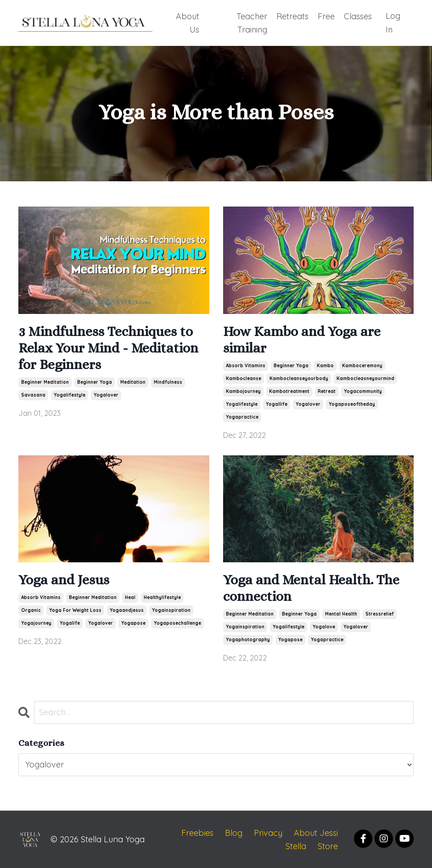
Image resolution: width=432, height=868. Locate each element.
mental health (341, 613)
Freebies (197, 832)
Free (326, 15)
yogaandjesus (127, 609)
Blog (234, 832)
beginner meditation (45, 381)
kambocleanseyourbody (299, 378)
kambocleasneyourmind (365, 378)
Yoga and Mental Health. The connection (311, 587)
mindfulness (168, 381)
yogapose (133, 622)
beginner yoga (95, 381)
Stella (296, 845)
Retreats (292, 15)
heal (130, 596)
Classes (358, 15)
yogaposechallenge (177, 622)
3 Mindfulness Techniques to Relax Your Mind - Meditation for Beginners (108, 347)
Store (328, 845)
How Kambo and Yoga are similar (302, 339)
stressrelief (380, 613)
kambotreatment (289, 390)
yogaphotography (248, 639)
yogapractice (242, 416)
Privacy (268, 832)
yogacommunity (363, 390)
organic (31, 609)
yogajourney (36, 622)
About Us (187, 22)
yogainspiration (171, 609)
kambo (325, 365)
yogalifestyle (70, 394)
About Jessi (316, 832)
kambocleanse (244, 378)
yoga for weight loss (75, 609)
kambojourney (243, 390)
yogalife (70, 622)
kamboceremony (362, 365)
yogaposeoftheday (352, 403)
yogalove (324, 626)
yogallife (277, 403)
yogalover (106, 394)
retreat (327, 390)
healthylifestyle (162, 596)
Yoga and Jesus (64, 579)
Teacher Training (252, 22)
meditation (133, 381)
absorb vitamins (246, 365)
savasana (33, 394)
